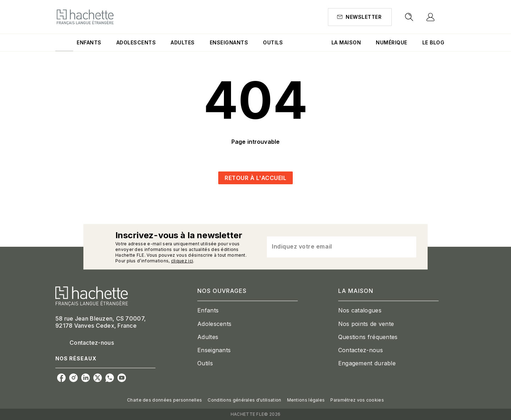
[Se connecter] (439, 17)
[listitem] (61, 378)
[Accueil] (85, 17)
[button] (360, 17)
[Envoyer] (408, 247)
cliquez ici (182, 261)
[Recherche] (409, 17)
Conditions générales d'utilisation (244, 400)
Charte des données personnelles (164, 400)
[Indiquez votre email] (333, 247)
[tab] (64, 43)
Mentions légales (306, 400)
